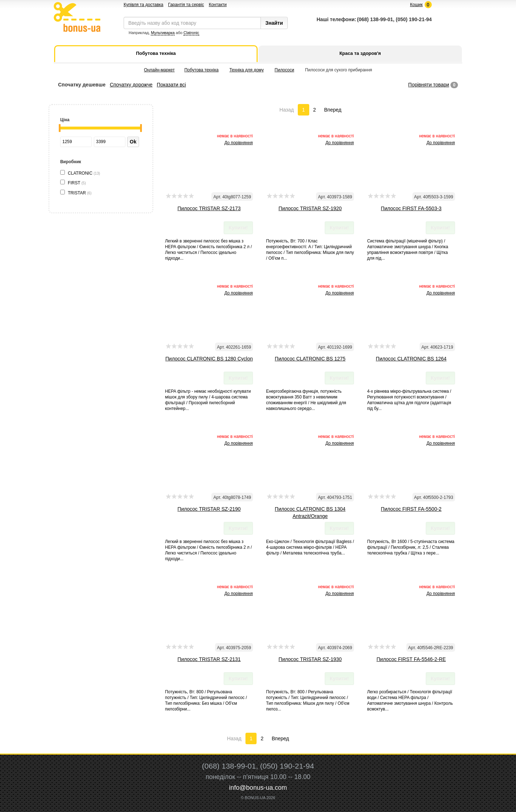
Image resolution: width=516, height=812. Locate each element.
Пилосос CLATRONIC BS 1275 (310, 359)
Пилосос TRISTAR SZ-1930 (310, 659)
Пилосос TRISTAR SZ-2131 (209, 659)
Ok (133, 142)
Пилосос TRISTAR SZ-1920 (310, 208)
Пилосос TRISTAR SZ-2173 (209, 208)
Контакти (218, 5)
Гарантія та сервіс (186, 5)
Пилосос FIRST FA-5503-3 (411, 208)
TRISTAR (80, 193)
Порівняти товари (429, 85)
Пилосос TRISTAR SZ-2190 (209, 509)
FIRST (77, 183)
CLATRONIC (84, 173)
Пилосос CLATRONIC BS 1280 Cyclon (209, 359)
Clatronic (191, 33)
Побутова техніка (201, 70)
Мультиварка (163, 33)
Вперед (333, 110)
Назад (287, 110)
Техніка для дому (247, 70)
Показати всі (171, 85)
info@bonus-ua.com (258, 788)
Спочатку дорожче (131, 85)
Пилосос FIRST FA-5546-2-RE (411, 659)
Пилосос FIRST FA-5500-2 (411, 509)
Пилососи (284, 70)
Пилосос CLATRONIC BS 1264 (411, 359)
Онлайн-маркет (159, 70)
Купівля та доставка (144, 5)
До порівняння (238, 143)
